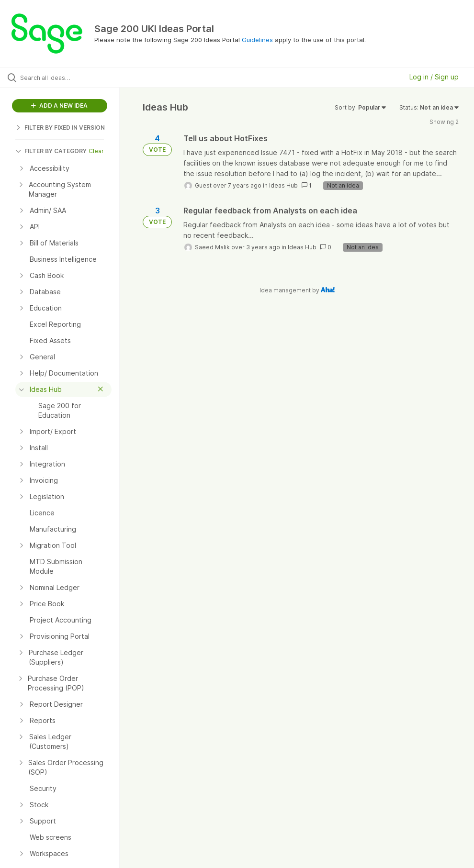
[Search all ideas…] (65, 78)
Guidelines (257, 40)
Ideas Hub (283, 185)
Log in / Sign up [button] (434, 77)
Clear (96, 151)
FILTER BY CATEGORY (51, 151)
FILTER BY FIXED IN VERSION (60, 128)
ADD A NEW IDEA (59, 106)
